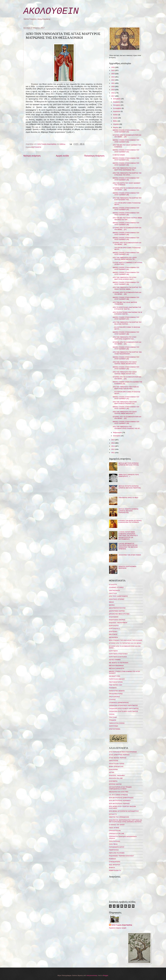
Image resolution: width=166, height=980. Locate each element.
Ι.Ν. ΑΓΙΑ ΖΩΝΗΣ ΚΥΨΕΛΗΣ (119, 795)
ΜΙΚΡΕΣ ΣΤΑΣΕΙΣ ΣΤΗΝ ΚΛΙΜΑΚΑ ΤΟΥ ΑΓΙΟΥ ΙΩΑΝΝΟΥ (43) (126, 239)
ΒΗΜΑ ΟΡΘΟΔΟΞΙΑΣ (116, 766)
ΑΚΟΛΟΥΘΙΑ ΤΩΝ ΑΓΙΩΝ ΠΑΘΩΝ (130, 555)
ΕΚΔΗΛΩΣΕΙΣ (114, 617)
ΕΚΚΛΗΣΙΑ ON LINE (116, 778)
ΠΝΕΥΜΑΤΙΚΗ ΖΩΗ (116, 685)
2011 (113, 453)
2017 (113, 96)
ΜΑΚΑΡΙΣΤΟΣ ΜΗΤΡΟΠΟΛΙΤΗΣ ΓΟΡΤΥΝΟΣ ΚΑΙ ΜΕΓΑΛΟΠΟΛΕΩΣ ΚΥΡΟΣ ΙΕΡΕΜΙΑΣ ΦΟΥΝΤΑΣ (126, 821)
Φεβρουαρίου (118, 432)
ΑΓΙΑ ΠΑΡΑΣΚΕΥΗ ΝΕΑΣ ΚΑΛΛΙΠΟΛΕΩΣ (123, 752)
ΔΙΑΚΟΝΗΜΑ (113, 769)
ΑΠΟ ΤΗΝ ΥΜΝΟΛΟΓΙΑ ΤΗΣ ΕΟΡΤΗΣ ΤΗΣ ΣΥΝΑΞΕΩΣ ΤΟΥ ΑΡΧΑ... (127, 174)
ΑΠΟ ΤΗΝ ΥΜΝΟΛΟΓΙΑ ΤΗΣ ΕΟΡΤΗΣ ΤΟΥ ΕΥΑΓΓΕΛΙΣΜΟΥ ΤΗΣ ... (127, 199)
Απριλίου (116, 124)
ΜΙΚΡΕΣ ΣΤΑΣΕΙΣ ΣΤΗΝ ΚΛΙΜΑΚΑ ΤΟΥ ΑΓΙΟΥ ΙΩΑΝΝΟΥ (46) (126, 214)
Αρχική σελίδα (62, 156)
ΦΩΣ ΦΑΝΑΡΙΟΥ (115, 865)
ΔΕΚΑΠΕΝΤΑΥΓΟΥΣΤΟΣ (117, 608)
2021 (113, 83)
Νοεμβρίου (117, 102)
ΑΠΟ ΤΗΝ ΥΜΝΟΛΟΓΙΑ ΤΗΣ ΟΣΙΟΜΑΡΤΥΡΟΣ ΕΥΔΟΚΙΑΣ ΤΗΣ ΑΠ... (127, 427)
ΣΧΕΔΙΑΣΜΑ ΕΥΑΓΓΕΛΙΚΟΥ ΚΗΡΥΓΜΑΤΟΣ (124, 711)
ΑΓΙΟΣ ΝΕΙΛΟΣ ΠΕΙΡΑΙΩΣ (118, 758)
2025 (113, 70)
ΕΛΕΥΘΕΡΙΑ (113, 781)
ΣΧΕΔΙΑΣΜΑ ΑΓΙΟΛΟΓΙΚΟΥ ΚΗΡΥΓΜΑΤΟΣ (123, 705)
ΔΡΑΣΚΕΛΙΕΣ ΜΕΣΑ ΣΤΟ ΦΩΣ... (120, 614)
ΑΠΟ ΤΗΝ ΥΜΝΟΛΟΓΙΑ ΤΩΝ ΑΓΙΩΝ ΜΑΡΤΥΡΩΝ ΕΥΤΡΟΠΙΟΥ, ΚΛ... (125, 403)
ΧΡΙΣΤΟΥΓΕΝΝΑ (115, 729)
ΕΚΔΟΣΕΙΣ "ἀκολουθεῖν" (117, 775)
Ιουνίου (116, 118)
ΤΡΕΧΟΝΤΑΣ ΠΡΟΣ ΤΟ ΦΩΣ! (128, 498)
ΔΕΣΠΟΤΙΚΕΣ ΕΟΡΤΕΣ (117, 611)
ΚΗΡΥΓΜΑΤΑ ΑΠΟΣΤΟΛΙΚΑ (118, 654)
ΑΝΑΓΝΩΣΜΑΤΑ (114, 590)
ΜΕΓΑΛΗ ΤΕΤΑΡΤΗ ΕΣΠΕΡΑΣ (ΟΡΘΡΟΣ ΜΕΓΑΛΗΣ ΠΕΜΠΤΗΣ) (130, 487)
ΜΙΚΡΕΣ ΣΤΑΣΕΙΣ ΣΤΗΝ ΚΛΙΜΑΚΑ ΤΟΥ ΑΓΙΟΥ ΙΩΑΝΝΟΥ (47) (126, 209)
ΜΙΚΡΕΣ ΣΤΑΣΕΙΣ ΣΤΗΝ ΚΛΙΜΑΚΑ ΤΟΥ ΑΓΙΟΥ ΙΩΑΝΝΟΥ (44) (126, 234)
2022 (113, 80)
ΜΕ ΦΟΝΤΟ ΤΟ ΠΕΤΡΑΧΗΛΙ (119, 663)
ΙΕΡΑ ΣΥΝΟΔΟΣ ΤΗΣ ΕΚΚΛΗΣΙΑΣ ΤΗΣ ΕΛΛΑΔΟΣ (126, 640)
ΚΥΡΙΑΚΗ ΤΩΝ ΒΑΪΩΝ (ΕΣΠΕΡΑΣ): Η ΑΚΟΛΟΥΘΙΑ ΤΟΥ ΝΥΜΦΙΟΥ (130, 521)
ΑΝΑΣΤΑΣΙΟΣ (114, 761)
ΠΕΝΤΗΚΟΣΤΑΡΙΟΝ (116, 682)
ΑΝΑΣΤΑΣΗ (113, 593)
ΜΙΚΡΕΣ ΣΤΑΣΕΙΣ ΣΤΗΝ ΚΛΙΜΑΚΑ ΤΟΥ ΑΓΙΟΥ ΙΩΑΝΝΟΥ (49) (126, 179)
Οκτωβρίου (117, 105)
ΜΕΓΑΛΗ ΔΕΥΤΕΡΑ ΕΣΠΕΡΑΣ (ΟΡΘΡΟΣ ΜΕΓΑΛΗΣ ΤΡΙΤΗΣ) (129, 464)
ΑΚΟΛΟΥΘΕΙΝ (51, 11)
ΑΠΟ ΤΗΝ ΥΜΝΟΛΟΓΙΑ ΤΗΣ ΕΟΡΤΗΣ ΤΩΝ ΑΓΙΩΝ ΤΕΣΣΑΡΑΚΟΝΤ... (127, 353)
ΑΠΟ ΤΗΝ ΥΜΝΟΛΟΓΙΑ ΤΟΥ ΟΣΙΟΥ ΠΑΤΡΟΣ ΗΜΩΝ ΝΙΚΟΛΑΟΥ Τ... (125, 413)
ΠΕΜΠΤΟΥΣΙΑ (114, 850)
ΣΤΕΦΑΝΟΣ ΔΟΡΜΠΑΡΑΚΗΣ (119, 703)
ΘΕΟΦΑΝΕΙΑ (113, 637)
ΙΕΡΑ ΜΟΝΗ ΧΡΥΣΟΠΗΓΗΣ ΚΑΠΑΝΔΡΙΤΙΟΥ (124, 811)
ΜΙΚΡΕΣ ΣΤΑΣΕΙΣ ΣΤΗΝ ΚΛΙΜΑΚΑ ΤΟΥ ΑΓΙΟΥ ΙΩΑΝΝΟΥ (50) (126, 164)
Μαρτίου (116, 127)
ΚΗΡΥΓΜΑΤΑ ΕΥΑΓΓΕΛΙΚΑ (118, 657)
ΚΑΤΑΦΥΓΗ (113, 814)
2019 (113, 90)
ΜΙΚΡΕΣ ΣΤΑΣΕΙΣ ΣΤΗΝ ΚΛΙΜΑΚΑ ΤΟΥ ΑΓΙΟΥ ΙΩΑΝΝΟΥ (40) (126, 273)
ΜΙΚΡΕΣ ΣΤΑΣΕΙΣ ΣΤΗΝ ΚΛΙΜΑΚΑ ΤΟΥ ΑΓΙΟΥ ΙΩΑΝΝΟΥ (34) (126, 358)
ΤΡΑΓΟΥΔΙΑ (113, 717)
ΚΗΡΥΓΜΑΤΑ (113, 651)
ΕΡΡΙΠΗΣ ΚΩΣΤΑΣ (115, 784)
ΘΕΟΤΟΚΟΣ (113, 634)
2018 (113, 93)
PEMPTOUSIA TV (115, 870)
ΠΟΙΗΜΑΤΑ (113, 688)
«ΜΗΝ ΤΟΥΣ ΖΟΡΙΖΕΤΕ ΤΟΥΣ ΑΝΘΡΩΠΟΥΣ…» (129, 475)
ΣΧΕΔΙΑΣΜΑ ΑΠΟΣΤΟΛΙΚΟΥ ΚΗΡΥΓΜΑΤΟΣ (124, 708)
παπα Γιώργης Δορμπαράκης (122, 925)
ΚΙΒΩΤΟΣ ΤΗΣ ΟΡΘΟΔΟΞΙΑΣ (119, 817)
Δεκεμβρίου (117, 99)
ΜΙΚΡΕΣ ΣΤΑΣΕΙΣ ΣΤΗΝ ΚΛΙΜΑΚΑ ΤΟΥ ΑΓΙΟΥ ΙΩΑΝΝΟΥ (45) (126, 224)
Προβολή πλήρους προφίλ (118, 928)
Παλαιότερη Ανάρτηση (94, 156)
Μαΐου (115, 121)
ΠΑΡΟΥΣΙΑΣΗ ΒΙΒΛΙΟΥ (117, 679)
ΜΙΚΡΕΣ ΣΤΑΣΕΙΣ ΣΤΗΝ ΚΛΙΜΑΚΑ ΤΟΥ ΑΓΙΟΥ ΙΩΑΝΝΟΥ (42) (126, 253)
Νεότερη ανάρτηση (32, 156)
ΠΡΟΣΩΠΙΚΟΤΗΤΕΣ (116, 694)
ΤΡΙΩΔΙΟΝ (113, 720)
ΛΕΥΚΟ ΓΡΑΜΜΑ (115, 660)
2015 (113, 440)
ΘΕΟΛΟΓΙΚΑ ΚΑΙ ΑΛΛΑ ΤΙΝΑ (119, 792)
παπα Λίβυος (113, 844)
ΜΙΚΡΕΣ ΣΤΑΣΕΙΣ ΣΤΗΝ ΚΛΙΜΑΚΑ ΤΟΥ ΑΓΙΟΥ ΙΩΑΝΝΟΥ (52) (126, 151)
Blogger (106, 975)
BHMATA (112, 868)
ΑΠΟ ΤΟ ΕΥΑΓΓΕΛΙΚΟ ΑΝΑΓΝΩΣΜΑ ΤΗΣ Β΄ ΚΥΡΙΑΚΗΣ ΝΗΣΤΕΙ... (128, 313)
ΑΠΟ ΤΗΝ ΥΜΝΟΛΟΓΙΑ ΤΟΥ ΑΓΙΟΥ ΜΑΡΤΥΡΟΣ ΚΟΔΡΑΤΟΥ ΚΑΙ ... (125, 338)
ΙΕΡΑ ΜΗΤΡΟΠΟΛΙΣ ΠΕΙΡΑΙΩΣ (119, 804)
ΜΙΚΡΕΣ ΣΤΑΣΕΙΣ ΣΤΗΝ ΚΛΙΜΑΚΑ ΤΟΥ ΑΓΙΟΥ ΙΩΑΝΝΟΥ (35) (126, 348)
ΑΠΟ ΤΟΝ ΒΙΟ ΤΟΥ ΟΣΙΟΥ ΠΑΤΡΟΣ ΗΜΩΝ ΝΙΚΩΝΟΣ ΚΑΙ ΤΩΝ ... (127, 219)
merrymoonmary (92, 975)
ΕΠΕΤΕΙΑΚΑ (113, 632)
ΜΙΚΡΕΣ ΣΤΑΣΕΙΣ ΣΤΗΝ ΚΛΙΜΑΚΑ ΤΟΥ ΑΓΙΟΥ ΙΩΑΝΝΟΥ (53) (126, 141)
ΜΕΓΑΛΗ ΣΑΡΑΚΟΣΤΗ (117, 668)
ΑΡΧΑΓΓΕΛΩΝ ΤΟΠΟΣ (117, 764)
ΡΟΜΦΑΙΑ (113, 859)
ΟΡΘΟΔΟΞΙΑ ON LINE (117, 834)
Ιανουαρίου (117, 436)
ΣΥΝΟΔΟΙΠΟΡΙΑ (115, 862)
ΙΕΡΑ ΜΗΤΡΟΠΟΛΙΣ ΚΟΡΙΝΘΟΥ (120, 801)
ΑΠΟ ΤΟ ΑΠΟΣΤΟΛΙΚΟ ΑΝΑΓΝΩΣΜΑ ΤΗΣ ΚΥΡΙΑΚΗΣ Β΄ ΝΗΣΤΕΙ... (127, 308)
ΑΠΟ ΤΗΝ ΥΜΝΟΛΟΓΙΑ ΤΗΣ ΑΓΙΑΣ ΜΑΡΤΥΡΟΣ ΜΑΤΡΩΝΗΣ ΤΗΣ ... (124, 169)
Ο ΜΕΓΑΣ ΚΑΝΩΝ (119, 155)
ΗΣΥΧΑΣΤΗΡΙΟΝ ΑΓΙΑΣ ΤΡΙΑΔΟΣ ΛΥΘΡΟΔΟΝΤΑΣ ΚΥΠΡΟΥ (120, 788)
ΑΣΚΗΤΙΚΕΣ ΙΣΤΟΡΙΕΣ (117, 599)
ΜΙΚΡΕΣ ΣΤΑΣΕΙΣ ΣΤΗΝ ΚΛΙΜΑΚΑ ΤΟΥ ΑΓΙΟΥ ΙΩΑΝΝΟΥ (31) (126, 398)
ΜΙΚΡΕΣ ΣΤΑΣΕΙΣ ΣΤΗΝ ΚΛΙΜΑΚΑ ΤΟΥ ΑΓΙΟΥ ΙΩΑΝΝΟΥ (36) (126, 333)
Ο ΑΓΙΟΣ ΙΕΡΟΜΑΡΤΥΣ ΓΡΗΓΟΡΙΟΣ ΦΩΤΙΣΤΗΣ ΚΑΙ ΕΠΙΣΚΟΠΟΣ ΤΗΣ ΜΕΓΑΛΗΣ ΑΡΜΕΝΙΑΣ (128, 546)
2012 (113, 449)
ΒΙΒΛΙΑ (111, 602)
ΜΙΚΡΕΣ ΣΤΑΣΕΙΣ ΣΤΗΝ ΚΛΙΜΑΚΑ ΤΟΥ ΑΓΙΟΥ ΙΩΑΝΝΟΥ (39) (126, 283)
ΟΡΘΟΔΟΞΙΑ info (115, 831)
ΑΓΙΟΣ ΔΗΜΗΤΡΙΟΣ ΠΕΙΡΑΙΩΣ (119, 755)
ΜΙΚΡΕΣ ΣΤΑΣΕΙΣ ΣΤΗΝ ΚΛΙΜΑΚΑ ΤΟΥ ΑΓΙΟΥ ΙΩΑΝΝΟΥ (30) (126, 408)
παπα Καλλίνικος (115, 841)
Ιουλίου (116, 115)
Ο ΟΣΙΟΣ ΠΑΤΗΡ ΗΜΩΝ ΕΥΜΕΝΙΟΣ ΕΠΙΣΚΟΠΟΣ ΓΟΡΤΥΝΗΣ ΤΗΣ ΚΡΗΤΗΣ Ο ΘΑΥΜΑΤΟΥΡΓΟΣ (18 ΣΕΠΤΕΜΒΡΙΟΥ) (128, 536)
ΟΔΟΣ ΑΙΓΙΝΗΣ (114, 828)
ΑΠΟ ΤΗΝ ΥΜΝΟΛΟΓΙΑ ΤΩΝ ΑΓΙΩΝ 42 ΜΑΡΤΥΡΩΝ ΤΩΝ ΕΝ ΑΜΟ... (126, 388)
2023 (113, 77)
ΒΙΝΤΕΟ (112, 605)
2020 (113, 86)
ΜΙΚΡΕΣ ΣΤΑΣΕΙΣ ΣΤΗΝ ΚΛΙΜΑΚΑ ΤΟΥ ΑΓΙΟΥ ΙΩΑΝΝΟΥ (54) (126, 131)
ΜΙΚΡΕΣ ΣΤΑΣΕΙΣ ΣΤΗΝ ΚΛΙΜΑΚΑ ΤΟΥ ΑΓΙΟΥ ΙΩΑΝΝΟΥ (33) (126, 368)
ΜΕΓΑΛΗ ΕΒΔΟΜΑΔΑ (116, 666)
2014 (113, 443)
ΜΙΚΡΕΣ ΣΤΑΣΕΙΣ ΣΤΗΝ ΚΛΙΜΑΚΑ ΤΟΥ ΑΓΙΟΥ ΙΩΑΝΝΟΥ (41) (126, 268)
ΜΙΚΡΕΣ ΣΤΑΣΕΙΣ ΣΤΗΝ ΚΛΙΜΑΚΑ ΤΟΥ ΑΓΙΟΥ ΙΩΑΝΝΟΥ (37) (126, 318)
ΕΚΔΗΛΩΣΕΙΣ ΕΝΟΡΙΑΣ (117, 620)
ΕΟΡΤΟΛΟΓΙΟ (36, 147)
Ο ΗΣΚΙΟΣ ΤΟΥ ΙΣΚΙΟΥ (117, 825)
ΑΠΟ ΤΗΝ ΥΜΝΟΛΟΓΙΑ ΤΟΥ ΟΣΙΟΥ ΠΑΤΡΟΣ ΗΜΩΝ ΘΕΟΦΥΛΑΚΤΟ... (125, 363)
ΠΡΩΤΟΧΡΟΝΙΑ (114, 697)
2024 (113, 74)
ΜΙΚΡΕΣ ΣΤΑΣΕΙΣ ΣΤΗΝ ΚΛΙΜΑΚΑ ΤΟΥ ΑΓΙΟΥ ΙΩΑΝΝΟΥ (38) (126, 298)
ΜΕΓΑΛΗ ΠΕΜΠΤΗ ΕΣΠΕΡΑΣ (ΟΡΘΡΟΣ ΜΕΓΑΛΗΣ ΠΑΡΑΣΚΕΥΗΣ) (128, 511)
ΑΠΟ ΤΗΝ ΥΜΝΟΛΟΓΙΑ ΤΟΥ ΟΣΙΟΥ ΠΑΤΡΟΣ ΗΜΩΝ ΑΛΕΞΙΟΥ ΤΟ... (125, 258)
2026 (113, 67)
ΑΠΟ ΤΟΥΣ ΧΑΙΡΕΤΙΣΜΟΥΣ (118, 596)
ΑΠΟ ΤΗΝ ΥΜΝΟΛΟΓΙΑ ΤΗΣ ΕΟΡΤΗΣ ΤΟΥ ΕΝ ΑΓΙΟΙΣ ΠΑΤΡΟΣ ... (127, 323)
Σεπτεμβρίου (117, 108)
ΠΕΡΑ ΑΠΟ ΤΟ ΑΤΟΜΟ (117, 853)
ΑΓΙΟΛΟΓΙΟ (113, 585)
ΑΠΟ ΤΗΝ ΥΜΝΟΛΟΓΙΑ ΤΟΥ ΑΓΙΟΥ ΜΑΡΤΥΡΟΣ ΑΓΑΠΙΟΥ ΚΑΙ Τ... (125, 278)
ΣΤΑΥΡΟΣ (112, 700)
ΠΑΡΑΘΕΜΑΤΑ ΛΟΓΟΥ (117, 847)
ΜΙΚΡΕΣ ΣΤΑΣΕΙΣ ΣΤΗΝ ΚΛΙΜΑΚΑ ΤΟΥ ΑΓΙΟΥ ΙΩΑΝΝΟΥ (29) (126, 423)
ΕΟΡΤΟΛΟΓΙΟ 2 (114, 629)
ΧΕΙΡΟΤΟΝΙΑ (114, 726)
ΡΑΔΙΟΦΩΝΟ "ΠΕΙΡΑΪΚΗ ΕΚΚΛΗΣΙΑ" (122, 856)
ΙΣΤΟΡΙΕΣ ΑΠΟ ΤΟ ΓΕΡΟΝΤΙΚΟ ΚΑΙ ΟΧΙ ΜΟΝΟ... (126, 643)
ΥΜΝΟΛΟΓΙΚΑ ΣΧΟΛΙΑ (117, 723)
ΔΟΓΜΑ (112, 772)
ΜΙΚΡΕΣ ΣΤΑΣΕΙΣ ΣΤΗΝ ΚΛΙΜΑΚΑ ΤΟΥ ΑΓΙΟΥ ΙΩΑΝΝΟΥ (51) (126, 159)
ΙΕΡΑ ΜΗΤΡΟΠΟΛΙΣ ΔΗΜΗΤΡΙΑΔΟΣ (121, 798)
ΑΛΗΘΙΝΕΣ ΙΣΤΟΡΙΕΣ (116, 587)
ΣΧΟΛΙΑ (112, 714)
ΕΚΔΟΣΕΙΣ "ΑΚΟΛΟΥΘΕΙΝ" (118, 623)
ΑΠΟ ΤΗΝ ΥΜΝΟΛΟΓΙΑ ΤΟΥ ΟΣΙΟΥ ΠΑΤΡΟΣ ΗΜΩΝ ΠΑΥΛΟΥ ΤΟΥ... (125, 373)
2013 (113, 446)
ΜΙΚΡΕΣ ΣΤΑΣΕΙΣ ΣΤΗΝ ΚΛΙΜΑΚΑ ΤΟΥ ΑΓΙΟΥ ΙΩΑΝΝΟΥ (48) (126, 194)
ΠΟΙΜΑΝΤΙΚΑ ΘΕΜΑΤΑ (117, 691)
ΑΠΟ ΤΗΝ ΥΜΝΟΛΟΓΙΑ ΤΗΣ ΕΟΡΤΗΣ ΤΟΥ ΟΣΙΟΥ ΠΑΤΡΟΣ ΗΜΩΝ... (127, 288)
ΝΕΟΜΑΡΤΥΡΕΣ (115, 676)
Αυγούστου (117, 111)
